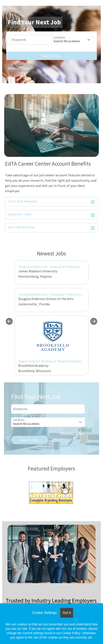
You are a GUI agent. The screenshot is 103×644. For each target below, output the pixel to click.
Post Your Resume (51, 202)
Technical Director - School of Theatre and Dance (57, 267)
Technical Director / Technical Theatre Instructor (57, 294)
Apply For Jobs (51, 215)
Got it (67, 613)
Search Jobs (51, 56)
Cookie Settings (44, 613)
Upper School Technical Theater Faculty (50, 361)
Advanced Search (20, 68)
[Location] (73, 40)
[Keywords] (31, 40)
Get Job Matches (51, 228)
